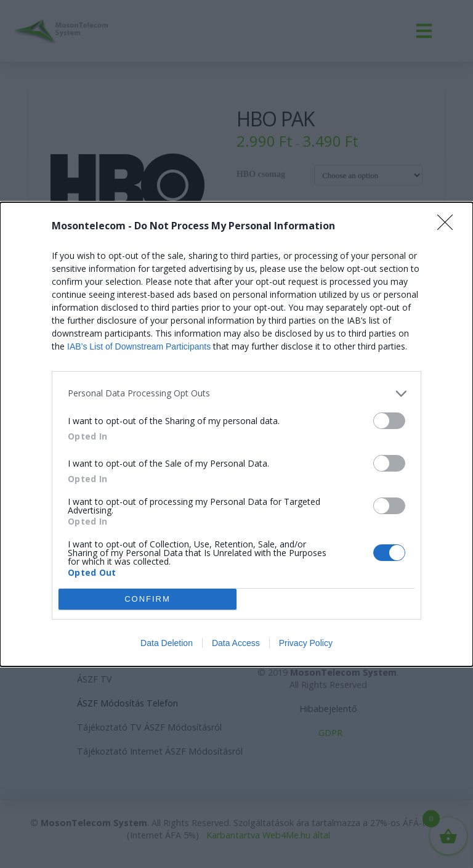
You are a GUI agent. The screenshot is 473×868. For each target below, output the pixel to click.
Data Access (236, 643)
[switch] (389, 421)
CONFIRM (148, 598)
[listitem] (236, 394)
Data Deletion (167, 643)
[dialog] (236, 434)
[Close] (449, 226)
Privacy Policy (306, 643)
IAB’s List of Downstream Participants (139, 346)
